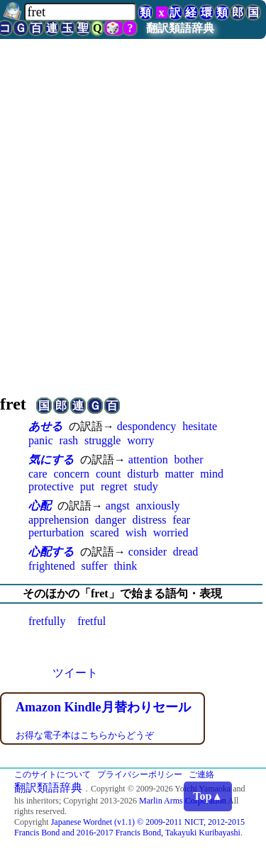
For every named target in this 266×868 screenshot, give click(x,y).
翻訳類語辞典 (180, 28)
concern (71, 474)
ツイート (75, 673)
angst (118, 506)
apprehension (59, 520)
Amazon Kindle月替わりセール (103, 707)
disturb (143, 474)
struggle (103, 440)
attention (148, 460)
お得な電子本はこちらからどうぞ (85, 735)
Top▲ (208, 796)
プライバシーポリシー (140, 774)
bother (189, 460)
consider (148, 552)
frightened (52, 566)
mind (212, 474)
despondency (147, 426)
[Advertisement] (133, 235)
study (146, 486)
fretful (92, 621)
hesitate (200, 426)
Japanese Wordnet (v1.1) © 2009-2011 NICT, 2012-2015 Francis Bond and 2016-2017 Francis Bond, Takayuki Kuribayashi (129, 827)
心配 (40, 506)
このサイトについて (52, 774)
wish (136, 532)
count (109, 474)
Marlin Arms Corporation (183, 801)
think (125, 566)
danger (111, 520)
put (87, 486)
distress (149, 520)
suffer (95, 566)
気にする (51, 460)
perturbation (56, 532)
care (38, 474)
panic (41, 440)
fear (181, 520)
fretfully (47, 621)
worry (140, 440)
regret (114, 486)
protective (51, 486)
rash (68, 440)
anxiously (157, 506)
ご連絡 (201, 774)
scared (105, 532)
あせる (45, 426)
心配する (51, 552)
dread (186, 552)
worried (171, 532)
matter (179, 474)
